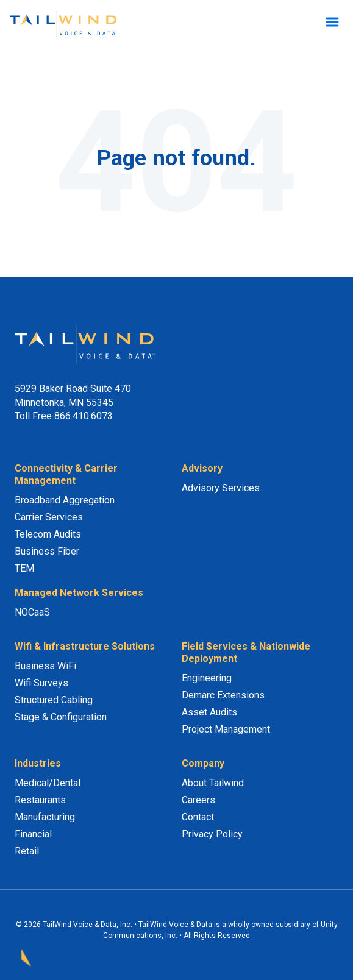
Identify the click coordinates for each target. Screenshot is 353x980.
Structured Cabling (54, 700)
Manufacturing (45, 817)
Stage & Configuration (61, 717)
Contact (198, 817)
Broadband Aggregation (65, 500)
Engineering (207, 678)
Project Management (226, 729)
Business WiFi (45, 666)
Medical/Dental (48, 783)
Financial (33, 834)
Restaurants (40, 800)
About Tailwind (213, 783)
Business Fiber (47, 551)
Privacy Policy (212, 834)
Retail (27, 851)
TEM (24, 568)
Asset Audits (209, 712)
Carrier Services (49, 517)
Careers (198, 800)
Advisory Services (221, 488)
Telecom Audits (48, 534)
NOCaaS (32, 612)
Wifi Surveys (41, 683)
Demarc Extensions (223, 695)
